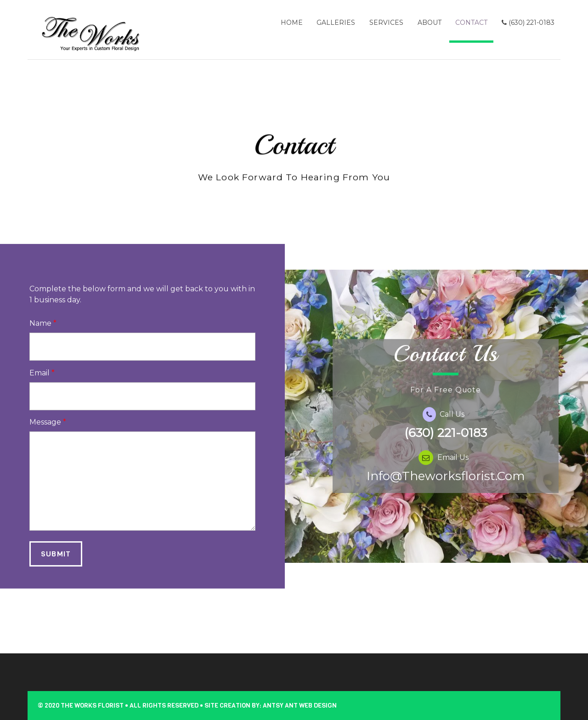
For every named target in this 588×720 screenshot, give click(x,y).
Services (386, 23)
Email (42, 382)
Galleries (336, 23)
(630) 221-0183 (528, 23)
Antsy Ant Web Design (300, 706)
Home (292, 23)
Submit (56, 563)
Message (48, 432)
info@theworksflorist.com (446, 485)
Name (43, 333)
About (430, 23)
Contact (471, 23)
